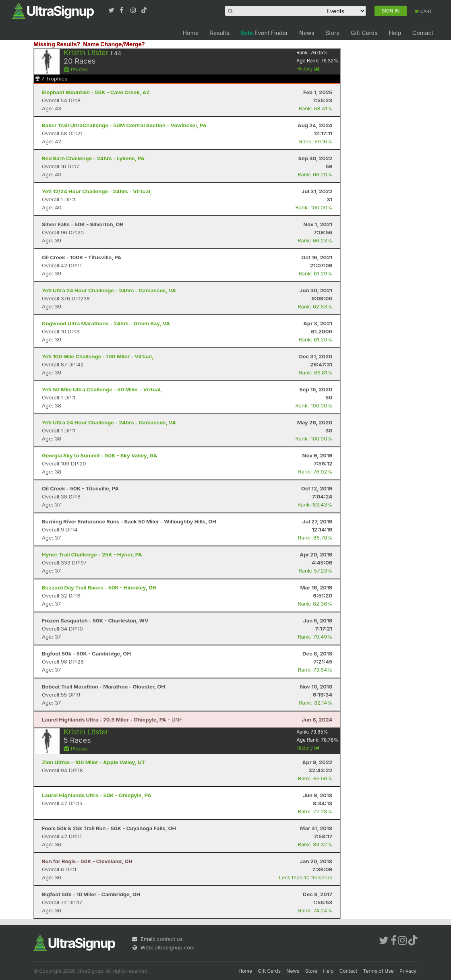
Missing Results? (57, 44)
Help (395, 33)
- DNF (112, 719)
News (307, 33)
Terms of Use (379, 971)
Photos (76, 69)
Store (332, 33)
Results (219, 33)
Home (191, 33)
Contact (423, 33)
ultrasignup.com (175, 947)
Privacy (408, 971)
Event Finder (264, 33)
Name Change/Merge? (114, 44)
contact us (170, 939)
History (308, 69)
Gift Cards (364, 33)
